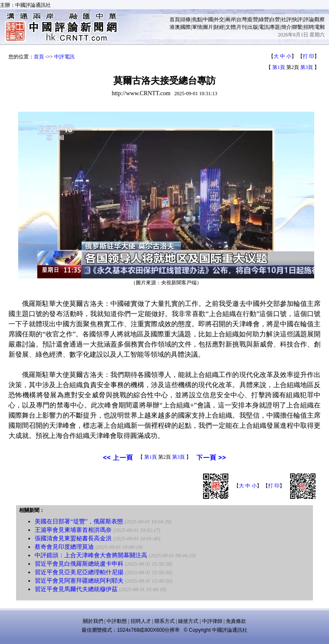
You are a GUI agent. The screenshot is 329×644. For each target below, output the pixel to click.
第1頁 (279, 67)
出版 (253, 27)
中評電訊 (64, 57)
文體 (230, 27)
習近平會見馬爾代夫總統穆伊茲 (76, 589)
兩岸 (230, 19)
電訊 (264, 27)
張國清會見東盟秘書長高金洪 (73, 538)
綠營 (264, 19)
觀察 (320, 19)
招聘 (309, 27)
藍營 (253, 19)
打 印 (308, 56)
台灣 (241, 19)
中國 (208, 19)
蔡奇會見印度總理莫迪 (64, 547)
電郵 (320, 27)
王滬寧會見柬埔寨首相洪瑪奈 (73, 530)
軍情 (197, 27)
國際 (186, 27)
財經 (219, 27)
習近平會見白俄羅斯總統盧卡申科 (79, 564)
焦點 (197, 19)
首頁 (175, 19)
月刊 (241, 27)
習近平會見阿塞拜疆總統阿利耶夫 (79, 581)
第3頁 (307, 67)
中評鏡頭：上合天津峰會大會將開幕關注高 (92, 555)
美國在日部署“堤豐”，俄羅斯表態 (79, 522)
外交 (219, 19)
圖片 (208, 27)
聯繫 (297, 27)
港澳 (175, 27)
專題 (275, 27)
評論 (309, 19)
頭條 (186, 19)
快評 (297, 19)
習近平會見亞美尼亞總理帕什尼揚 (79, 572)
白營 (275, 19)
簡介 (286, 27)
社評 (286, 19)
